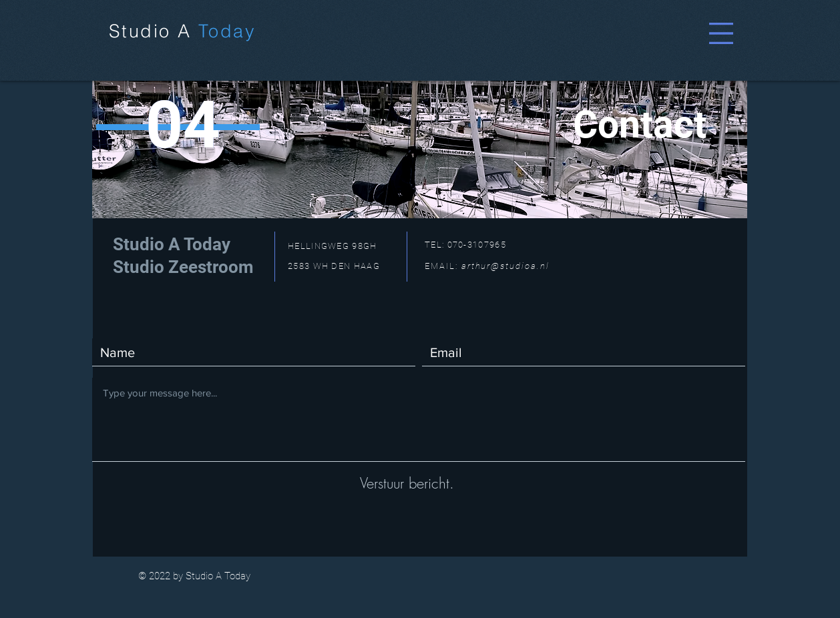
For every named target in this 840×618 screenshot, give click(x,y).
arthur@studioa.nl (505, 266)
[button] (721, 33)
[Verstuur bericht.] (407, 483)
